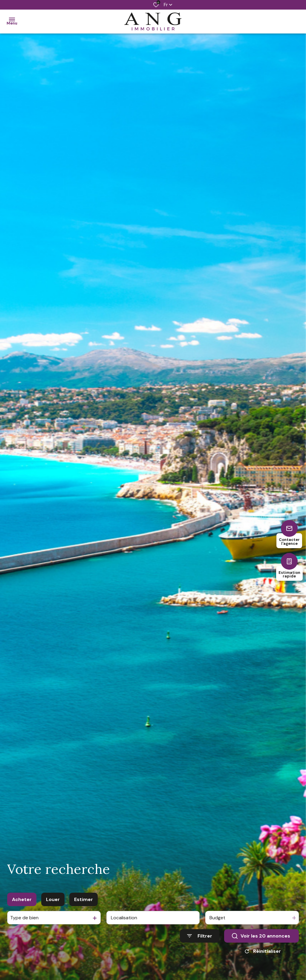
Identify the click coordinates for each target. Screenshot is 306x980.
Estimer (84, 909)
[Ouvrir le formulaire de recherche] (200, 945)
